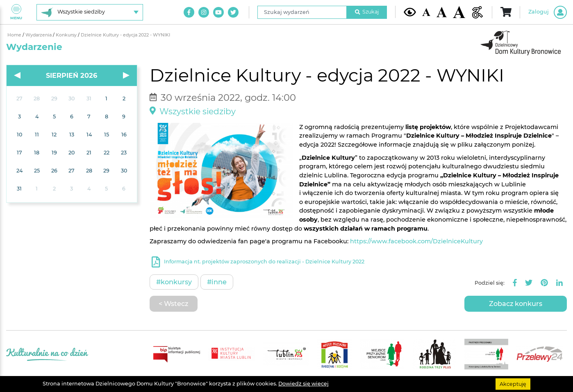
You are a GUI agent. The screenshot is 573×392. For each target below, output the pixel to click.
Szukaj (367, 12)
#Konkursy (174, 282)
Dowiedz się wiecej (304, 384)
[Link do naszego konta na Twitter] (233, 12)
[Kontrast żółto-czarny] (410, 12)
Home (15, 35)
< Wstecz (173, 304)
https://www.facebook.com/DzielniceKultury (416, 241)
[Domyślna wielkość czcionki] (426, 12)
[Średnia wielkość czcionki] (442, 12)
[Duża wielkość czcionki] (459, 12)
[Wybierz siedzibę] (90, 12)
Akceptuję (513, 384)
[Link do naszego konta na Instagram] (204, 12)
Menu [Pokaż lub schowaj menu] (16, 12)
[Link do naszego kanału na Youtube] (218, 12)
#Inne (217, 282)
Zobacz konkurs (516, 304)
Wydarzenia (39, 35)
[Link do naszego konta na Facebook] (189, 12)
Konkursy (67, 35)
